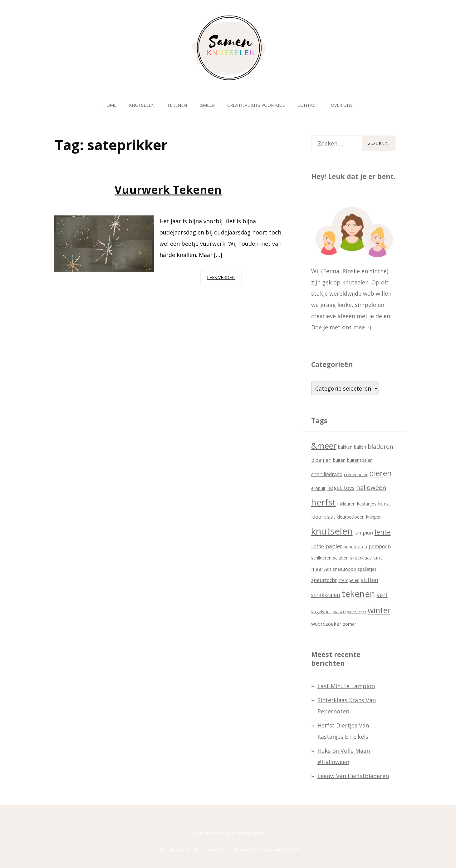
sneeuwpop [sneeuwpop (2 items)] (344, 569)
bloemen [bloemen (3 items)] (321, 460)
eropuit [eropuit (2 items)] (318, 488)
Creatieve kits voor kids (256, 105)
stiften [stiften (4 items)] (370, 580)
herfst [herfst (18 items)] (324, 502)
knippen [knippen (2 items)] (374, 517)
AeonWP (291, 849)
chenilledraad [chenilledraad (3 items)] (327, 474)
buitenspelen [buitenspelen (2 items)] (360, 460)
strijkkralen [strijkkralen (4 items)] (326, 595)
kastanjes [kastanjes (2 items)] (367, 504)
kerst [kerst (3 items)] (384, 504)
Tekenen (177, 105)
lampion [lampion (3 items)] (364, 533)
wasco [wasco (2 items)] (339, 612)
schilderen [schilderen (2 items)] (321, 558)
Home (110, 105)
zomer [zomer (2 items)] (350, 624)
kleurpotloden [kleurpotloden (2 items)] (351, 517)
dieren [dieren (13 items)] (380, 473)
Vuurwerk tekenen (168, 190)
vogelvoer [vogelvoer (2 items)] (321, 612)
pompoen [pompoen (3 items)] (380, 546)
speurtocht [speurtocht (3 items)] (324, 580)
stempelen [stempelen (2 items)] (349, 580)
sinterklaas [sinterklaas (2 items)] (361, 558)
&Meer (207, 105)
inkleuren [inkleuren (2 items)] (346, 504)
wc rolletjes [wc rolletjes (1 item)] (357, 612)
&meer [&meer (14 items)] (324, 446)
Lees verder (224, 279)
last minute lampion (346, 686)
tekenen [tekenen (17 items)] (358, 594)
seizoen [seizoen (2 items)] (341, 558)
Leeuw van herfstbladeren (353, 776)
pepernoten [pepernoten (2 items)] (355, 547)
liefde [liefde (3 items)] (318, 546)
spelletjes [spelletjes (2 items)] (367, 569)
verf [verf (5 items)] (382, 595)
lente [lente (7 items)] (383, 532)
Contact (308, 105)
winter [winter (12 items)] (379, 610)
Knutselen (142, 105)
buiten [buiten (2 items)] (339, 460)
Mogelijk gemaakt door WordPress (192, 849)
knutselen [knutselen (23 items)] (332, 531)
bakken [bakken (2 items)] (345, 447)
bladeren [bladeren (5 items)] (380, 446)
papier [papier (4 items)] (334, 546)
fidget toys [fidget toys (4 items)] (341, 488)
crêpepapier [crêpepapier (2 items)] (356, 474)
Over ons (342, 105)
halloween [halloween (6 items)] (371, 487)
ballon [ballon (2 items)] (360, 447)
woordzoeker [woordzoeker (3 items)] (326, 624)
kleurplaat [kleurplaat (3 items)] (323, 517)
